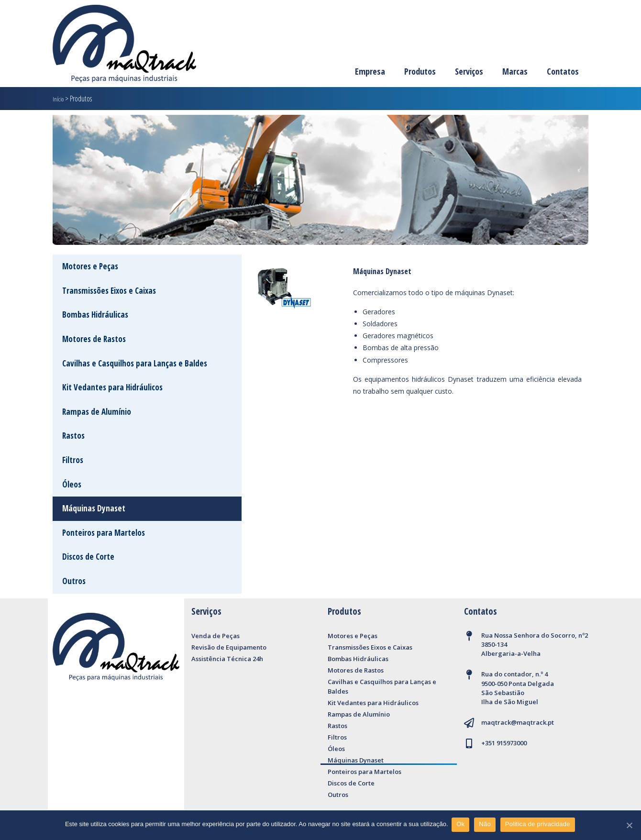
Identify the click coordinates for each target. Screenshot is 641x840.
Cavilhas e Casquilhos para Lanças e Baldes (382, 686)
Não (486, 825)
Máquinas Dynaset (356, 760)
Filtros (337, 737)
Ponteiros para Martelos (365, 772)
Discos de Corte (351, 783)
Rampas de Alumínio (359, 714)
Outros (338, 795)
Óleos (336, 749)
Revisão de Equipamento (229, 647)
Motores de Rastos (356, 670)
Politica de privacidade (539, 825)
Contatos (563, 71)
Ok (462, 825)
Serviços (469, 71)
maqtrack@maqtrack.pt (518, 722)
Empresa (370, 71)
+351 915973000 (504, 743)
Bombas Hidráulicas (358, 659)
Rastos (337, 726)
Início (59, 99)
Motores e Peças (353, 636)
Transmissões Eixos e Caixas (370, 647)
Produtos (420, 71)
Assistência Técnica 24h (227, 659)
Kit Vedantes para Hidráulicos (373, 703)
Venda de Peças (216, 636)
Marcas (515, 71)
